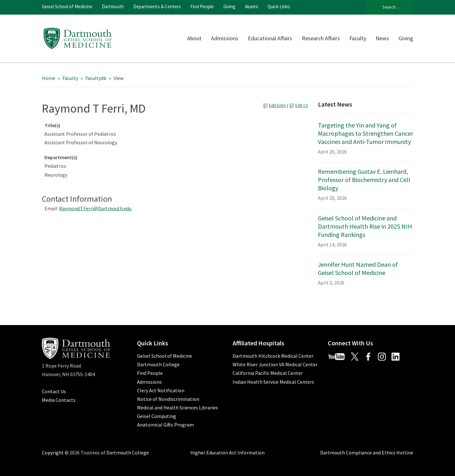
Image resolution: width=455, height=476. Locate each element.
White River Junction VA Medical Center (275, 364)
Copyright (53, 453)
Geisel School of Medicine (67, 7)
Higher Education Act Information (228, 453)
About (194, 38)
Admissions (225, 38)
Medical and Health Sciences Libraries (178, 408)
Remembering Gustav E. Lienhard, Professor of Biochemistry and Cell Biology (364, 180)
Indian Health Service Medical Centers (273, 382)
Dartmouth (113, 7)
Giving (229, 7)
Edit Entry (277, 105)
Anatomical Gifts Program (165, 425)
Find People (202, 7)
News (382, 38)
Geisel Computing (157, 416)
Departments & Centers (157, 7)
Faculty (358, 38)
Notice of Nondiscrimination (168, 399)
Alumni (251, 7)
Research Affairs (321, 38)
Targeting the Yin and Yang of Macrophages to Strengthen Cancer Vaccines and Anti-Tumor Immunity (366, 133)
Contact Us (54, 391)
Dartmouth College (158, 364)
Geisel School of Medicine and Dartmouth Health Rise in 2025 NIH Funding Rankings (365, 226)
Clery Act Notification (161, 390)
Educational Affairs (270, 38)
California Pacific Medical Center (268, 373)
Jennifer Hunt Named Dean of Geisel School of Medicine (358, 268)
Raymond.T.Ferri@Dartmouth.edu (95, 208)
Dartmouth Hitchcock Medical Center (273, 356)
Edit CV (302, 105)
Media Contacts (59, 400)
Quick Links (279, 7)
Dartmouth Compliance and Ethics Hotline (367, 453)
